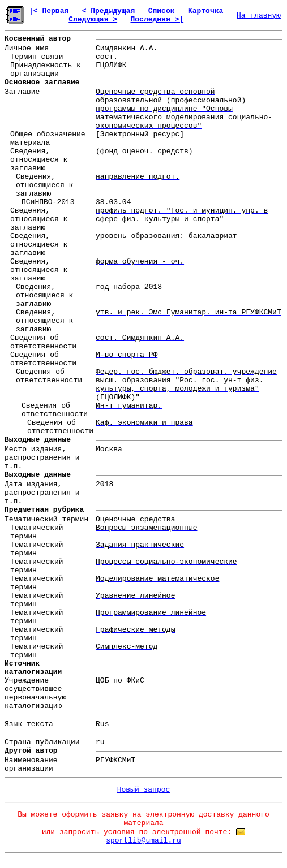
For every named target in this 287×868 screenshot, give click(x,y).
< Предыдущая (109, 11)
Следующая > (93, 20)
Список (162, 11)
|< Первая (49, 11)
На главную (259, 16)
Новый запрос (144, 790)
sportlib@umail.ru (143, 841)
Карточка (205, 11)
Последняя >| (157, 20)
